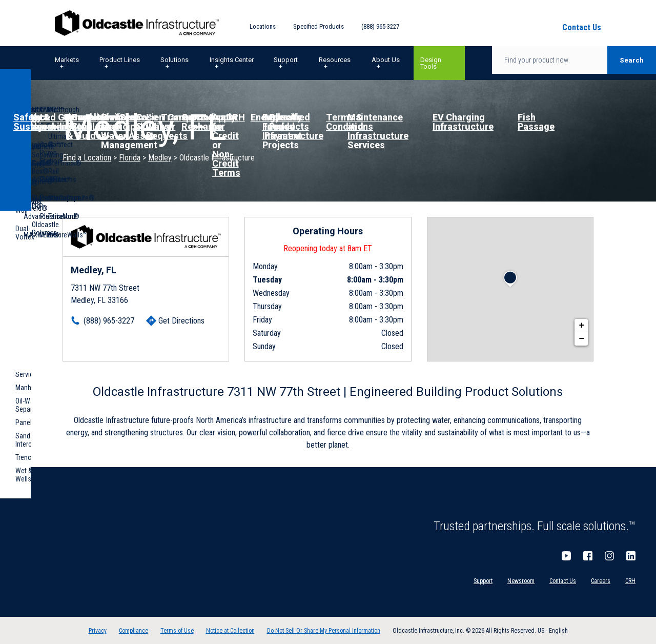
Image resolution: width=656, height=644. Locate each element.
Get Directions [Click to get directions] (181, 321)
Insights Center (232, 60)
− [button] (581, 339)
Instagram (609, 556)
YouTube (566, 556)
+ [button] (581, 326)
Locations (263, 26)
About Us (386, 60)
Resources (335, 60)
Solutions (175, 60)
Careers (601, 581)
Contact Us (563, 581)
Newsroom (521, 581)
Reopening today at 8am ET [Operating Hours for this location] (328, 248)
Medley (160, 158)
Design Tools (431, 63)
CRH (630, 581)
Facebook (588, 556)
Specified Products (319, 26)
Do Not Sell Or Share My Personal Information (324, 631)
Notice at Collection (230, 631)
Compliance (134, 631)
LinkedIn (631, 556)
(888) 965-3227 (380, 26)
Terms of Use (177, 631)
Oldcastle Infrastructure (137, 23)
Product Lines (120, 60)
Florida (130, 158)
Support (286, 60)
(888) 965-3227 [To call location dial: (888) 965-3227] (109, 321)
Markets (67, 60)
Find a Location (87, 158)
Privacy (98, 631)
